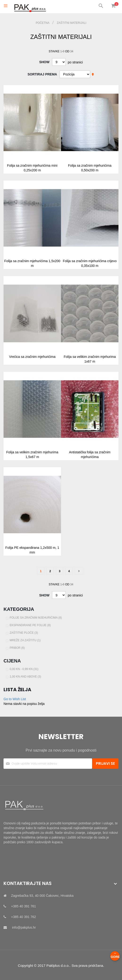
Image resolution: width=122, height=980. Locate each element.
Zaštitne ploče (24, 633)
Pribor (18, 648)
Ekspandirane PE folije (31, 625)
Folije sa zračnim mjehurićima (36, 618)
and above (26, 677)
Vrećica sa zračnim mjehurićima (32, 357)
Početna (43, 23)
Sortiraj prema (42, 74)
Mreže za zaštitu (26, 640)
